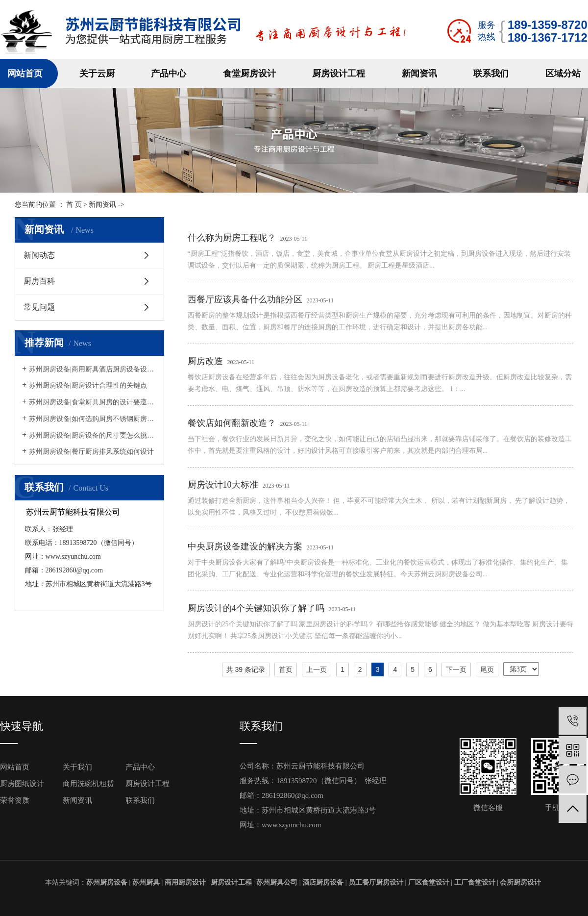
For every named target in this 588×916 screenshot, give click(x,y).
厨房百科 (39, 281)
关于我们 (77, 767)
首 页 (74, 205)
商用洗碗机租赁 (88, 784)
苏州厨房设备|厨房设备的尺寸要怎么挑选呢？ (93, 435)
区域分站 (563, 74)
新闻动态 (39, 255)
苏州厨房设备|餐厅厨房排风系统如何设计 (91, 452)
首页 (286, 669)
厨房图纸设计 (22, 784)
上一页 (317, 669)
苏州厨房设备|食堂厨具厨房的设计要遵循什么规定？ (93, 402)
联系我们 (491, 74)
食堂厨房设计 (249, 74)
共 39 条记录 (246, 669)
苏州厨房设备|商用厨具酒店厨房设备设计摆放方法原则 (93, 369)
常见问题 (39, 307)
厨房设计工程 (339, 74)
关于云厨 (97, 74)
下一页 (456, 669)
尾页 (487, 669)
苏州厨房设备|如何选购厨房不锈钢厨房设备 (93, 419)
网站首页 (25, 74)
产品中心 (169, 74)
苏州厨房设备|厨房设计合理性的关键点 (88, 385)
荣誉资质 (15, 800)
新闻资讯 (419, 74)
